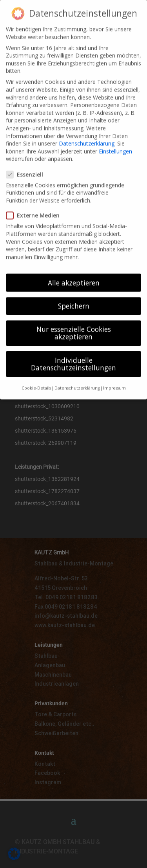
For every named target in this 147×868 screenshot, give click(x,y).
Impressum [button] (114, 378)
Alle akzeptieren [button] (74, 273)
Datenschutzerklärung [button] (77, 378)
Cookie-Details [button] (36, 378)
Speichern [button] (74, 296)
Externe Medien (36, 206)
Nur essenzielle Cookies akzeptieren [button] (74, 323)
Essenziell (28, 165)
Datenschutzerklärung (87, 134)
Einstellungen (115, 142)
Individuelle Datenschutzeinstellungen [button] (73, 354)
